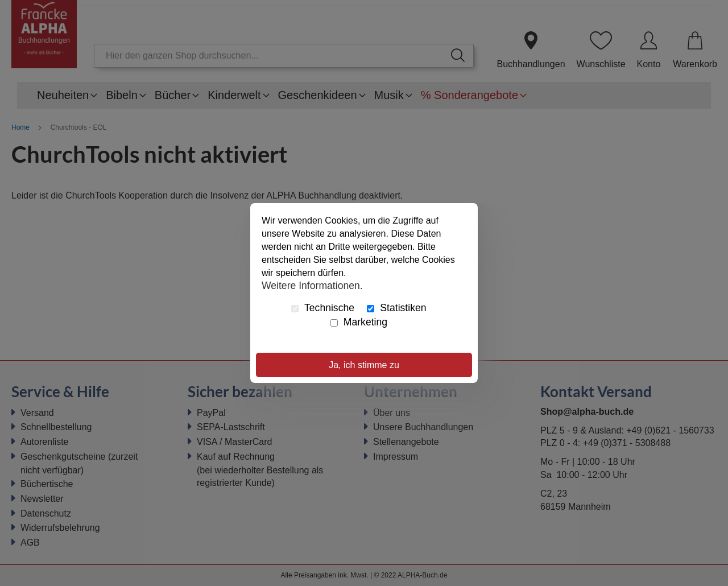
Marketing (359, 322)
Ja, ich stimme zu (364, 365)
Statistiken (396, 308)
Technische (323, 308)
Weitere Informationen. (312, 285)
